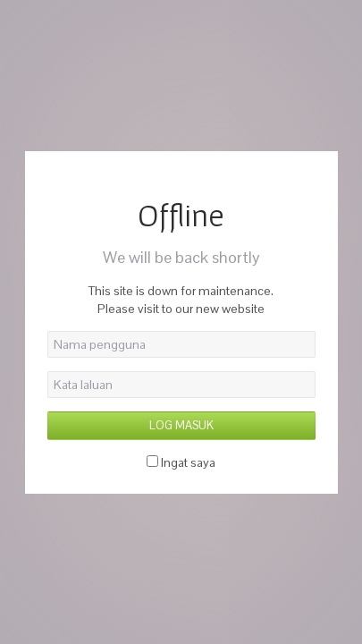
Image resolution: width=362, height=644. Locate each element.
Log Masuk (181, 425)
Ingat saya (188, 462)
